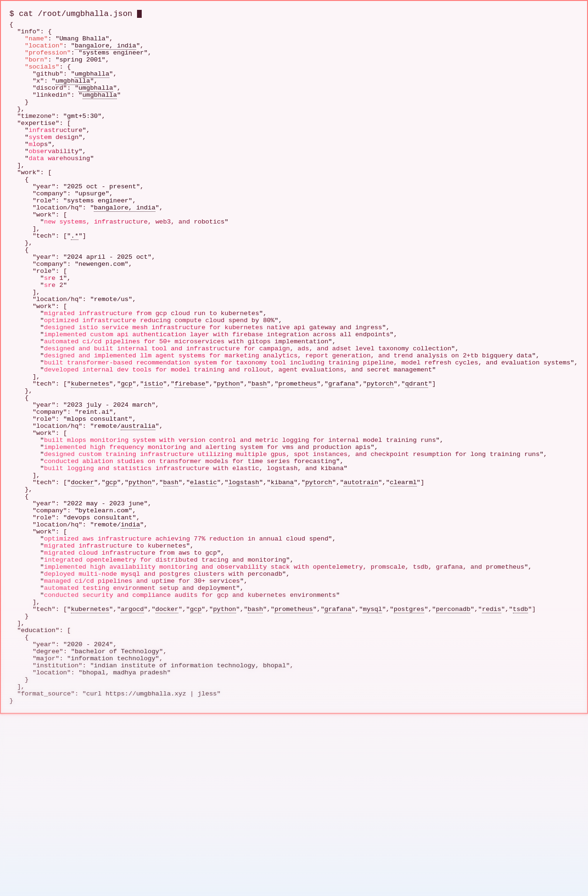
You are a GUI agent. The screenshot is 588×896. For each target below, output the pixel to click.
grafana (341, 481)
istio (154, 481)
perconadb (453, 766)
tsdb (520, 766)
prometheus (298, 481)
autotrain (361, 606)
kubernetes (90, 481)
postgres (409, 766)
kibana (282, 606)
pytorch (380, 481)
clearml (403, 606)
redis (492, 766)
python (228, 481)
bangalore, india (105, 52)
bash (259, 481)
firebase (190, 481)
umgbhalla (92, 88)
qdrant (416, 481)
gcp (126, 481)
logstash (244, 606)
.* (75, 293)
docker (82, 606)
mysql (372, 766)
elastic (203, 606)
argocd (132, 766)
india (130, 659)
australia (138, 534)
